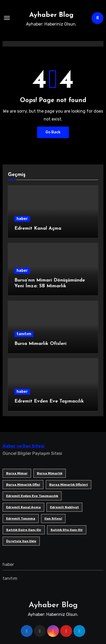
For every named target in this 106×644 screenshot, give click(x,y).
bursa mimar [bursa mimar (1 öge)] (17, 473)
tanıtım (24, 334)
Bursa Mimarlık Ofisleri (41, 344)
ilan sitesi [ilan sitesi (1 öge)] (53, 519)
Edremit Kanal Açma (38, 228)
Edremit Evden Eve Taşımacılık (49, 401)
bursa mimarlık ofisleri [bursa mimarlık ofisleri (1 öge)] (69, 485)
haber (22, 219)
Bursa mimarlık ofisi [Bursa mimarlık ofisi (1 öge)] (23, 485)
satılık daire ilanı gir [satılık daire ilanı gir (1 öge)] (24, 530)
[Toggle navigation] (7, 18)
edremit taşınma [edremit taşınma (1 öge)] (21, 519)
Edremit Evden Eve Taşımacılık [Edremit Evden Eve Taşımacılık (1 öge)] (32, 496)
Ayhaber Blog (51, 15)
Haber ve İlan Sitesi (24, 446)
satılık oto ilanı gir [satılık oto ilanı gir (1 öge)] (67, 530)
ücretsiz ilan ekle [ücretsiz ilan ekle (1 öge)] (21, 541)
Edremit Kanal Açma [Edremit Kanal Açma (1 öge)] (23, 507)
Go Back (53, 132)
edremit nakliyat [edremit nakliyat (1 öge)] (64, 507)
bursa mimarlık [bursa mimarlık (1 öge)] (50, 473)
